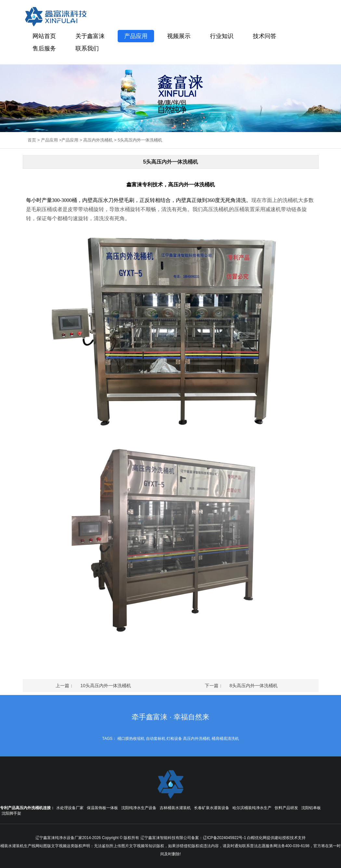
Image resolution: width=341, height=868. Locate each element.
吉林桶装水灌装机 (175, 808)
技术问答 (265, 36)
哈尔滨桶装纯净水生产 (252, 808)
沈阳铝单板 (311, 808)
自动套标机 (156, 739)
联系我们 (87, 48)
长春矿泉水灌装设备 (212, 808)
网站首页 (44, 36)
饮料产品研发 (286, 808)
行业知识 (222, 36)
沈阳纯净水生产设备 (139, 808)
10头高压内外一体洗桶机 (106, 686)
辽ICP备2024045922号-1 (224, 838)
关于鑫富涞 (90, 36)
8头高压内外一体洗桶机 (254, 686)
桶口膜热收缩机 (131, 739)
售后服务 (44, 48)
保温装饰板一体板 (102, 808)
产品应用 (136, 36)
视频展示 (179, 36)
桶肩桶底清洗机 (225, 739)
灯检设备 (174, 739)
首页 (32, 140)
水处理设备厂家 (70, 808)
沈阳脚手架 (11, 813)
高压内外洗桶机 (98, 140)
